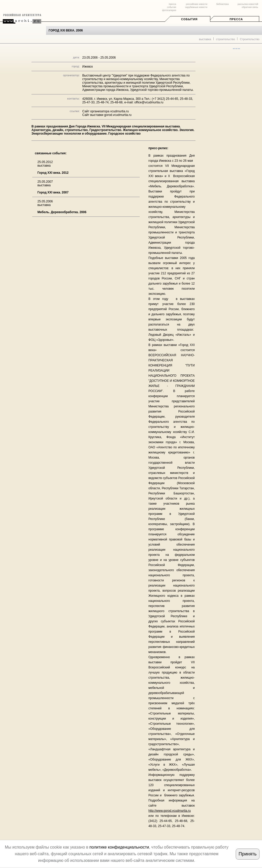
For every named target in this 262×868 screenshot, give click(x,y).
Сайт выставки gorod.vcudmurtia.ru (107, 115)
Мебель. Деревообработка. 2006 (62, 212)
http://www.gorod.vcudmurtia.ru (170, 811)
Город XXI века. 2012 (53, 173)
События (189, 19)
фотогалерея (169, 10)
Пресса (236, 19)
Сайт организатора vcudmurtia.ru (106, 111)
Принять (247, 854)
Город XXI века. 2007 (53, 192)
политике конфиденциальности (119, 847)
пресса (172, 4)
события (172, 7)
